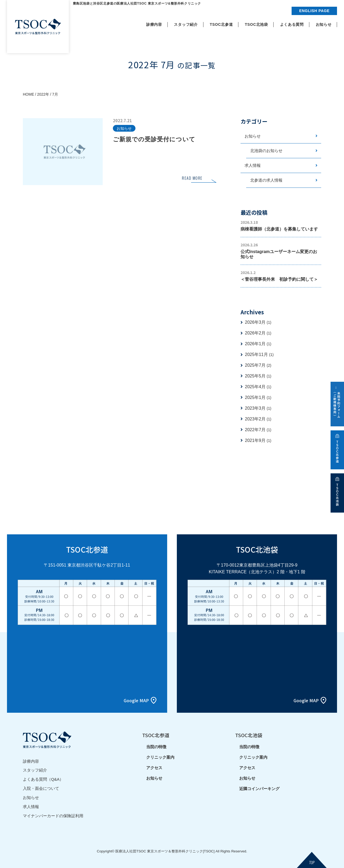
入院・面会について (41, 788)
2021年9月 (258, 441)
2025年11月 (259, 355)
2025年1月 (258, 398)
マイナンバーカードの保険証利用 (53, 814)
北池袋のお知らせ (266, 151)
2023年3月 (258, 408)
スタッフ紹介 (35, 770)
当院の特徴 (156, 747)
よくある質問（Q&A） (43, 779)
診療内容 (31, 761)
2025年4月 (258, 387)
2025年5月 (258, 376)
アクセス (154, 768)
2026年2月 (258, 333)
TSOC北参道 (156, 735)
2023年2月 (258, 419)
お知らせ (253, 136)
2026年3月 (258, 323)
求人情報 (253, 166)
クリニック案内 (160, 758)
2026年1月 (258, 344)
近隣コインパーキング (259, 789)
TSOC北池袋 (249, 735)
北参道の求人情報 (266, 180)
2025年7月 (258, 365)
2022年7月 (258, 430)
